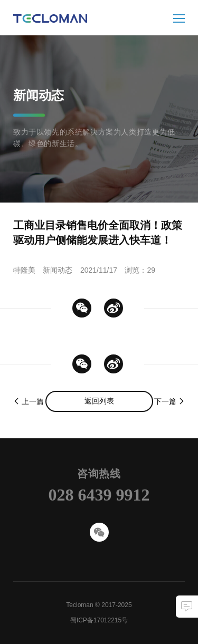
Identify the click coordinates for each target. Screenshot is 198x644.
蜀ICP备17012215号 (99, 620)
